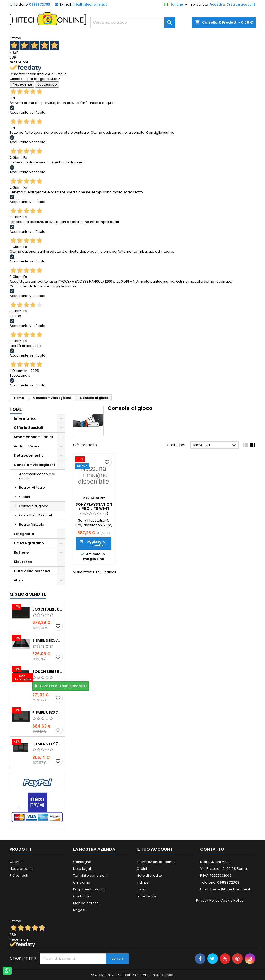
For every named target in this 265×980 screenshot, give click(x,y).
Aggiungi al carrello (93, 543)
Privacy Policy (208, 900)
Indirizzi (143, 882)
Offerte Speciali (28, 428)
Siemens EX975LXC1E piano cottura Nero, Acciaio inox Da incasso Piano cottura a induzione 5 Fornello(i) (48, 744)
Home (16, 409)
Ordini (142, 869)
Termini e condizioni (90, 876)
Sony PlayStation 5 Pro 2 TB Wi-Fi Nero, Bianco (94, 509)
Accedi (216, 4)
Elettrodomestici (29, 455)
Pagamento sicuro (89, 889)
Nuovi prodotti (22, 869)
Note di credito (149, 876)
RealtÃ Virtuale (32, 487)
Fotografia (24, 534)
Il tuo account (155, 849)
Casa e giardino (29, 543)
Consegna (82, 862)
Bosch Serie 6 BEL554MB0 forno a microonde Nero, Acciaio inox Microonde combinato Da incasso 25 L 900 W (48, 672)
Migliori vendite (28, 594)
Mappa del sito (86, 903)
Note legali (82, 869)
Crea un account (241, 4)
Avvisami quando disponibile (60, 686)
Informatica (25, 418)
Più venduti (19, 876)
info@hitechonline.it (90, 4)
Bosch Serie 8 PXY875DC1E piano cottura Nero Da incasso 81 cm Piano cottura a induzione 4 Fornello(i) (48, 609)
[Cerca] (133, 23)
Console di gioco (34, 506)
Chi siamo (82, 882)
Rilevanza (215, 445)
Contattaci (82, 896)
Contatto (212, 849)
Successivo (47, 84)
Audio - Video (26, 446)
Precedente (22, 84)
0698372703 (40, 4)
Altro (18, 580)
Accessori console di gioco (37, 476)
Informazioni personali (156, 862)
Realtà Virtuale (32, 525)
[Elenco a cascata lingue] (176, 5)
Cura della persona (32, 571)
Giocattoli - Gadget (36, 515)
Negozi (79, 910)
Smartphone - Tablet (33, 437)
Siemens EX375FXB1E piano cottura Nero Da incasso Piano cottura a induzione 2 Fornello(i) (48, 640)
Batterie (21, 552)
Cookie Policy (232, 900)
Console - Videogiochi (34, 465)
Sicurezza (23, 562)
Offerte (16, 862)
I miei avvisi (146, 896)
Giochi (24, 497)
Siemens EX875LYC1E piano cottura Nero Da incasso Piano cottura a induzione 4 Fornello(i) (48, 713)
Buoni (141, 889)
